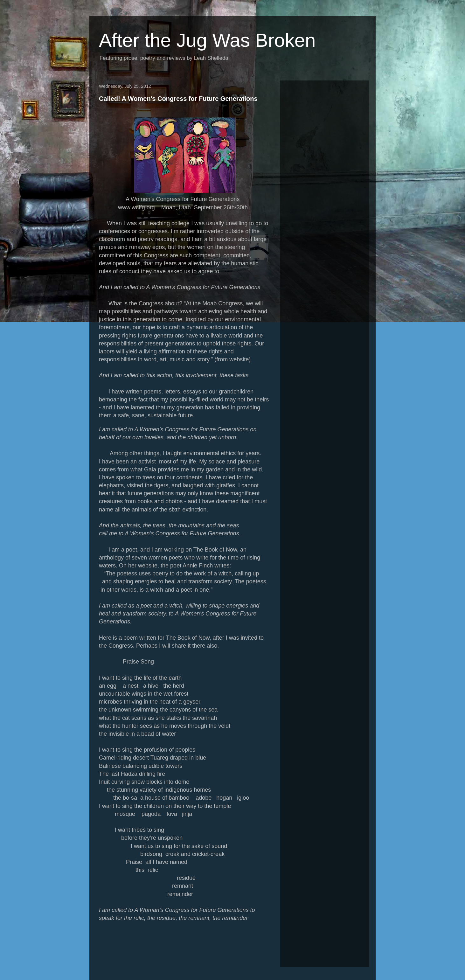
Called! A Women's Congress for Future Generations (178, 99)
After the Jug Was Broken (207, 40)
